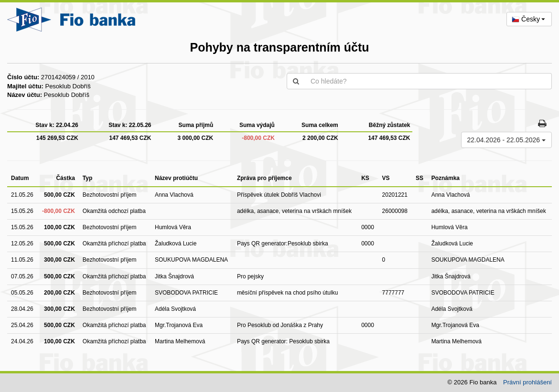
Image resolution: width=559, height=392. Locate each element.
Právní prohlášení (527, 382)
